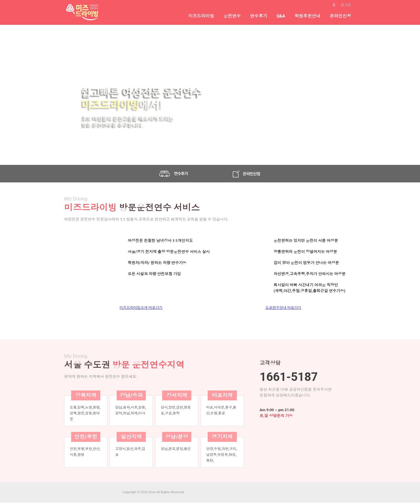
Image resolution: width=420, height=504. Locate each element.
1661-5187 (289, 377)
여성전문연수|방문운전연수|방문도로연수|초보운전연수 (82, 12)
